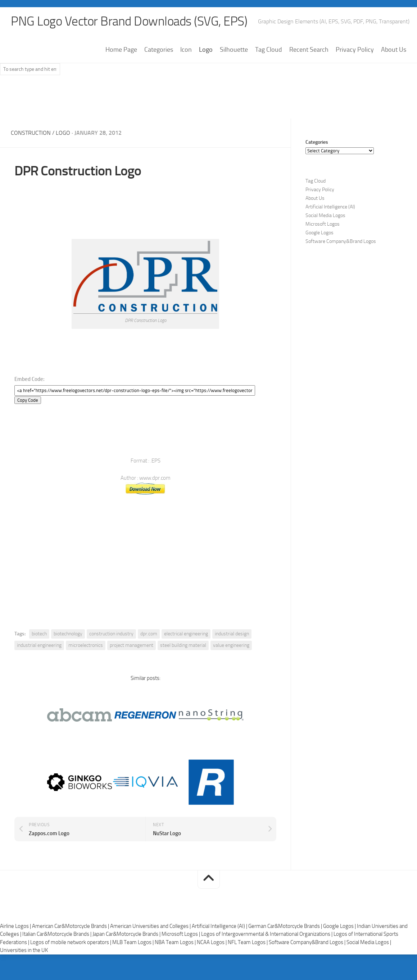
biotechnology (68, 634)
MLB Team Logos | (133, 942)
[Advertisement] (209, 100)
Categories (159, 50)
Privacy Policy (355, 50)
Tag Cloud (269, 50)
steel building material (183, 645)
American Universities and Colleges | (151, 926)
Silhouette (234, 50)
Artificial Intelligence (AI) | (220, 926)
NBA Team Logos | (176, 942)
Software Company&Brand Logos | (308, 942)
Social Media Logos (325, 216)
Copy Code (28, 400)
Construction (31, 133)
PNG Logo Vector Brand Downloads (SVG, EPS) (132, 22)
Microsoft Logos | (181, 934)
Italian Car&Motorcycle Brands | (57, 934)
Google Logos (319, 233)
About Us (394, 50)
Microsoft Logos (323, 224)
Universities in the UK (24, 950)
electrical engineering (186, 634)
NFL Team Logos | (248, 942)
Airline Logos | (16, 926)
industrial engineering (39, 645)
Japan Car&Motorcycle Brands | (127, 934)
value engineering (231, 645)
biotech (39, 634)
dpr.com (149, 634)
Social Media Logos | (369, 942)
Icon (186, 50)
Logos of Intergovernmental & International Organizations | (267, 934)
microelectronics (86, 645)
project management (132, 645)
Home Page (121, 50)
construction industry (111, 634)
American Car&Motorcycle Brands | (71, 926)
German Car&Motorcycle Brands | (286, 926)
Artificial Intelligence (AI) (330, 207)
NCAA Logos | (212, 942)
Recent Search (309, 50)
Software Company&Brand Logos (341, 242)
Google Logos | (340, 926)
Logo (206, 50)
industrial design (232, 634)
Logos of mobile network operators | (71, 942)
